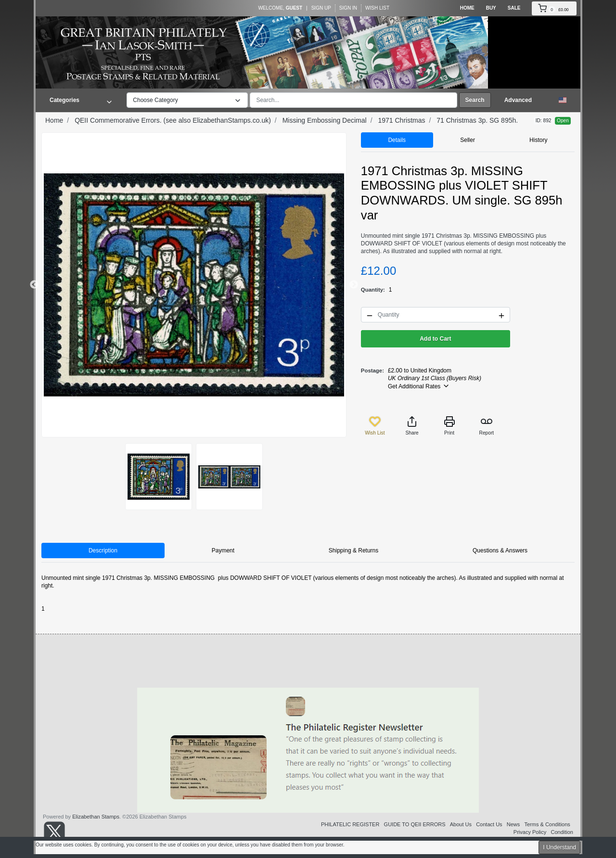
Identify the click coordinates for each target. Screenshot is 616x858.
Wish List (377, 8)
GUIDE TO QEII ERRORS (415, 824)
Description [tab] (103, 551)
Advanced (518, 100)
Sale (514, 8)
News (513, 824)
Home (467, 8)
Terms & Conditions (547, 824)
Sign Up (321, 8)
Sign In (348, 8)
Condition (562, 832)
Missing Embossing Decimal (325, 120)
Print (449, 426)
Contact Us (489, 824)
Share (412, 426)
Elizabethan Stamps (96, 817)
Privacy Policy (530, 832)
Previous (34, 285)
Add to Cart (435, 339)
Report (487, 426)
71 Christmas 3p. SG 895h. (477, 120)
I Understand (559, 847)
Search (475, 100)
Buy (491, 8)
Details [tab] (397, 140)
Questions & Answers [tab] (500, 551)
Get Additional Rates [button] (419, 386)
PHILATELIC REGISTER (350, 824)
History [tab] (538, 140)
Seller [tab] (468, 140)
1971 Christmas (401, 120)
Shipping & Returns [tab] (353, 551)
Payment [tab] (223, 551)
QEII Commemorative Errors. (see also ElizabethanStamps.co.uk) (173, 120)
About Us (461, 824)
